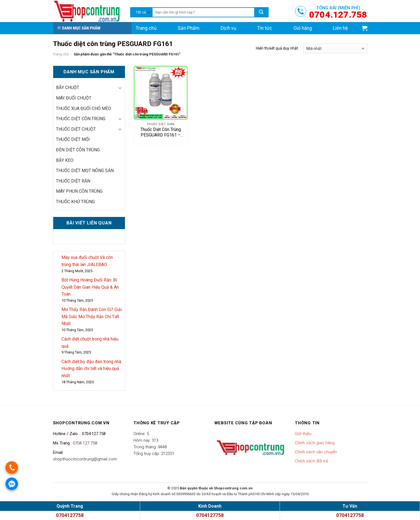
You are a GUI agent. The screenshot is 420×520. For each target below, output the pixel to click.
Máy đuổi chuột (74, 98)
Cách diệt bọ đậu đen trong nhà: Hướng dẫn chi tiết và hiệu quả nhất (92, 369)
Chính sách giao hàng (315, 443)
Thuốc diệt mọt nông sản (85, 171)
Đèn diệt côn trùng (78, 150)
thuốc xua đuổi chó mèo (84, 108)
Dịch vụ (228, 28)
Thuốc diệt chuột (76, 129)
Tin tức (265, 28)
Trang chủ (146, 28)
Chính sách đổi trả (311, 461)
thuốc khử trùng (75, 202)
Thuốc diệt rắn (73, 181)
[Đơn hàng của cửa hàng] (335, 48)
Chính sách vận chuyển (316, 452)
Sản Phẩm (188, 28)
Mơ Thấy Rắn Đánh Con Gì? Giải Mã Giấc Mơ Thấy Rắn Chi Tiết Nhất (92, 317)
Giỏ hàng (303, 28)
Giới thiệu (303, 434)
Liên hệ (340, 28)
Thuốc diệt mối (73, 139)
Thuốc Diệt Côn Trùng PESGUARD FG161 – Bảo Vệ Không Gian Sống (160, 133)
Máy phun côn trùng (79, 191)
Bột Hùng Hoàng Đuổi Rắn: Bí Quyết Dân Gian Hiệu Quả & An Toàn (90, 287)
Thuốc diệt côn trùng (81, 119)
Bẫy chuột (68, 88)
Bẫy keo (65, 160)
